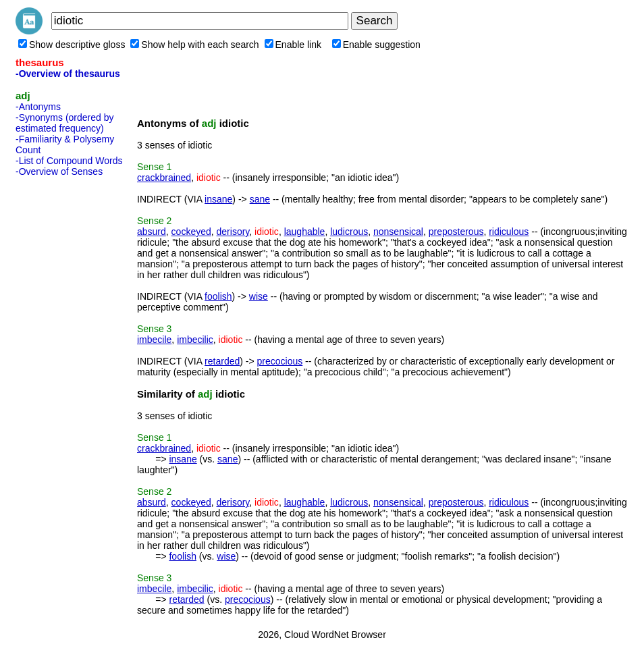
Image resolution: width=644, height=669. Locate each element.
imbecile (154, 340)
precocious (280, 361)
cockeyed (191, 232)
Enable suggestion (376, 45)
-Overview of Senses (59, 171)
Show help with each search (194, 45)
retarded (222, 361)
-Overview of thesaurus (68, 74)
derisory (233, 232)
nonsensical (398, 232)
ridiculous (509, 232)
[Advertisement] (70, 384)
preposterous (456, 232)
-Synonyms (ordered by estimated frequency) (65, 123)
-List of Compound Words (69, 161)
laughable (305, 232)
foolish (218, 296)
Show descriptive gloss (72, 45)
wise (259, 296)
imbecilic (195, 340)
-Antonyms (38, 107)
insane (218, 199)
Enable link (293, 45)
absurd (152, 232)
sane (260, 199)
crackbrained (164, 178)
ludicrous (349, 232)
